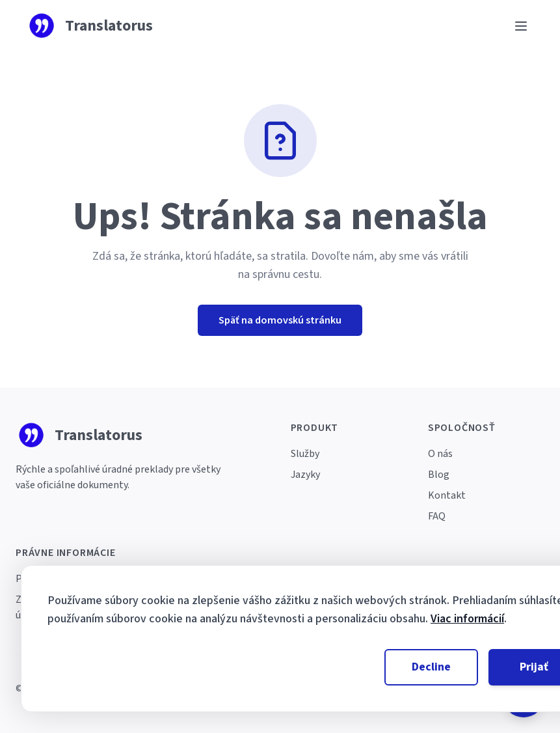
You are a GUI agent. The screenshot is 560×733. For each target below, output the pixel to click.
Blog (439, 475)
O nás (440, 454)
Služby (305, 454)
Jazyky (305, 475)
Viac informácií (467, 619)
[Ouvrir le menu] (521, 26)
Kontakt (447, 495)
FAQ (437, 516)
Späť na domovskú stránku (280, 320)
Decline (431, 667)
